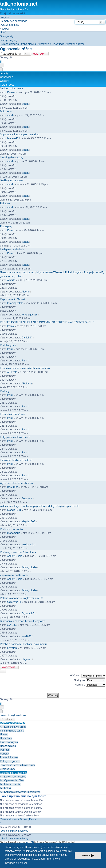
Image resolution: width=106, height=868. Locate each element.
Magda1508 (14, 510)
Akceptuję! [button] (88, 855)
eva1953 (12, 625)
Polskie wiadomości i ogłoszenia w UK (22, 598)
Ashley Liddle (15, 556)
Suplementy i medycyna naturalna (19, 135)
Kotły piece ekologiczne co (15, 437)
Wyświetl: (88, 676)
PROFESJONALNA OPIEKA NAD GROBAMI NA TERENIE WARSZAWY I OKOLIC (47, 322)
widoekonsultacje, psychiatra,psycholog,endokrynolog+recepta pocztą (40, 506)
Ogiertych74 (14, 602)
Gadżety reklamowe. (12, 180)
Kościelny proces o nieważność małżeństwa (25, 368)
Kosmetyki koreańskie (12, 414)
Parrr (10, 230)
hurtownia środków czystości (16, 460)
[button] (1, 69)
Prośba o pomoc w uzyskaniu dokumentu (23, 644)
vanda (25, 104)
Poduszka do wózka (11, 529)
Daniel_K (27, 338)
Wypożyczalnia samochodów (16, 483)
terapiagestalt (15, 303)
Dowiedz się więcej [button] (16, 863)
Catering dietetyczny (12, 157)
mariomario (14, 533)
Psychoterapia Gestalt (13, 299)
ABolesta (12, 372)
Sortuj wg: (90, 680)
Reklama (5, 203)
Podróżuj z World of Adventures (18, 552)
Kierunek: (90, 685)
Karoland (12, 92)
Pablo (10, 326)
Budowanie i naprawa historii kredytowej (23, 621)
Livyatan (12, 648)
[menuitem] (14, 21)
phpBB (30, 842)
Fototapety (6, 226)
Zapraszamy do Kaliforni (14, 575)
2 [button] (2, 65)
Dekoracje (6, 112)
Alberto (11, 280)
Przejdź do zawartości (12, 13)
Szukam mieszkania (11, 89)
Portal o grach (8, 345)
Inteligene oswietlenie (12, 249)
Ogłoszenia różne (16, 49)
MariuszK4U (14, 138)
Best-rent (12, 487)
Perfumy (5, 391)
